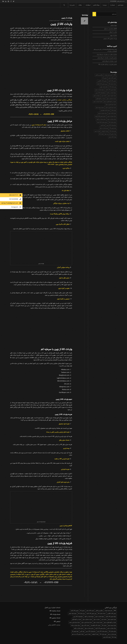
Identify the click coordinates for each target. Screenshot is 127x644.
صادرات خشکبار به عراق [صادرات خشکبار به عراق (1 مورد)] (111, 99)
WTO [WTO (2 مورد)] (115, 75)
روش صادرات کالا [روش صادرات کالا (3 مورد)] (113, 87)
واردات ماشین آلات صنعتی (110, 39)
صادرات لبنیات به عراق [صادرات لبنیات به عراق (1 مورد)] (98, 102)
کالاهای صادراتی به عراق (111, 29)
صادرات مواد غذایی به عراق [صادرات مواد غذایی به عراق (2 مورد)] (111, 105)
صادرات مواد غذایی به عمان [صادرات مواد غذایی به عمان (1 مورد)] (111, 108)
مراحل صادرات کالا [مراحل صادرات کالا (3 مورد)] (112, 122)
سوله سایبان (114, 25)
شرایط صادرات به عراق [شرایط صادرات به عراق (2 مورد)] (100, 90)
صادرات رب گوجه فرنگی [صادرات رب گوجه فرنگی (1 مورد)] (101, 99)
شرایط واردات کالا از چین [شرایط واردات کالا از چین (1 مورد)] (100, 93)
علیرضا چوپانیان (53, 20)
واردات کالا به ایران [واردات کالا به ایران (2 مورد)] (112, 137)
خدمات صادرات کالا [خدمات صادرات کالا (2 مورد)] (112, 84)
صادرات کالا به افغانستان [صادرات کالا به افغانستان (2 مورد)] (105, 110)
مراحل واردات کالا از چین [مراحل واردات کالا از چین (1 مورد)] (111, 125)
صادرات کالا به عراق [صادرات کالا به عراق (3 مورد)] (112, 113)
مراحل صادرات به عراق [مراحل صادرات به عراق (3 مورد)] (112, 119)
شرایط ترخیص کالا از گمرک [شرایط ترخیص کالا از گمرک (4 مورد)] (111, 90)
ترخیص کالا (57, 621)
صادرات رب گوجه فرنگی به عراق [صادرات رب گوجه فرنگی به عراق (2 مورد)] (110, 102)
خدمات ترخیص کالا (55, 618)
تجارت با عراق (113, 32)
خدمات (62, 20)
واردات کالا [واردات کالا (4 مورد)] (101, 134)
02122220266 (16, 199)
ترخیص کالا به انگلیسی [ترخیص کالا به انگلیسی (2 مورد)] (102, 81)
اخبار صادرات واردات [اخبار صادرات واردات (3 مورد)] (108, 75)
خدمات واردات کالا (55, 614)
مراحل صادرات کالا (103, 64)
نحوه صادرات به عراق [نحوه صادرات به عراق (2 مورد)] (104, 128)
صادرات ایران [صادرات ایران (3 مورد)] (104, 96)
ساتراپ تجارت (113, 54)
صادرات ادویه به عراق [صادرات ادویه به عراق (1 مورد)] (112, 96)
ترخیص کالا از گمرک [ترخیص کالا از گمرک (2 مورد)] (112, 81)
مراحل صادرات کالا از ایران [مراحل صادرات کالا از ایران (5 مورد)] (102, 122)
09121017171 (16, 195)
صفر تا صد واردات (38, 572)
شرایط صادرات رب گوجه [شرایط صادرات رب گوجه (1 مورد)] (111, 93)
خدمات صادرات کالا (55, 611)
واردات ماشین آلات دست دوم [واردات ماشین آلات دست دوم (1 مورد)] (110, 134)
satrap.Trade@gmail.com (12, 203)
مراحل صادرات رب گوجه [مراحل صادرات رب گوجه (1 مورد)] (101, 119)
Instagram (17, 207)
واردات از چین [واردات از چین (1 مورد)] (97, 131)
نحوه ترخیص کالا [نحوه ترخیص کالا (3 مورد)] (113, 128)
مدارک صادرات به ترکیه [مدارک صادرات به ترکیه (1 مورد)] (102, 113)
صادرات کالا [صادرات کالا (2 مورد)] (114, 110)
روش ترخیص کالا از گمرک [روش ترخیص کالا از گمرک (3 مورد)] (102, 84)
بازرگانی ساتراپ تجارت (65, 100)
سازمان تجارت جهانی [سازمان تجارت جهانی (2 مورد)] (104, 87)
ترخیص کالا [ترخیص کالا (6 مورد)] (105, 78)
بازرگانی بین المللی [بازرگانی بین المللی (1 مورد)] (99, 75)
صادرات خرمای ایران (102, 54)
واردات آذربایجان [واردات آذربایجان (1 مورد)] (105, 131)
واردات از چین (67, 18)
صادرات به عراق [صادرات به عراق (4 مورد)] (97, 96)
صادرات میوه (114, 35)
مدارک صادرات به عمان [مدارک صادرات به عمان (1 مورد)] (112, 116)
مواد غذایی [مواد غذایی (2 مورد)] (103, 125)
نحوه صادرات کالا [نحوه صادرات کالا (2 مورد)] (113, 131)
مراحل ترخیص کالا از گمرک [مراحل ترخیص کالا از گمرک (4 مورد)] (100, 116)
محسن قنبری (113, 58)
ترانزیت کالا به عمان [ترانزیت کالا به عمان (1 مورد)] (112, 78)
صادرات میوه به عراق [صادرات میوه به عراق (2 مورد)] (100, 108)
